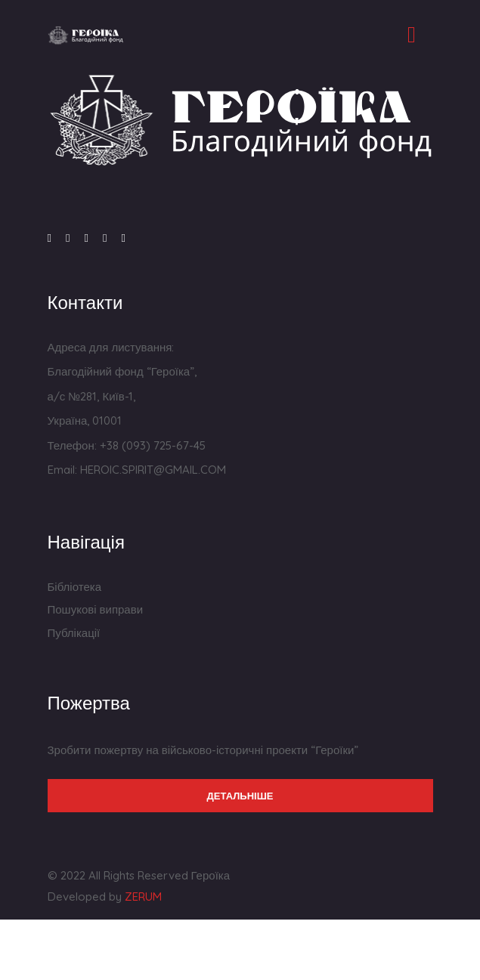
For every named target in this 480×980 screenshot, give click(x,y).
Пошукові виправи (96, 609)
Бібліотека (74, 587)
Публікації (74, 633)
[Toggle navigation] (412, 35)
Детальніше (240, 796)
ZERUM (143, 897)
